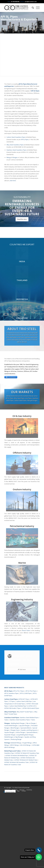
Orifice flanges (21, 808)
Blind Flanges (15, 803)
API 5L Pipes (25, 139)
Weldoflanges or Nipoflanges (14, 812)
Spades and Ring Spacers (29, 806)
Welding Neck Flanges (18, 799)
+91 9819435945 (15, 2)
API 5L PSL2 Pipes (31, 766)
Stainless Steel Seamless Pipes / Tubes (22, 795)
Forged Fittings (27, 818)
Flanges (15, 157)
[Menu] (37, 8)
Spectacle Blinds (26, 803)
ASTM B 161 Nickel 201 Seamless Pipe (27, 829)
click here (13, 181)
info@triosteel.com (30, 2)
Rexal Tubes (26, 706)
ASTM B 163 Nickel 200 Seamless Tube (16, 838)
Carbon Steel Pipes (11, 775)
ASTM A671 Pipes (24, 775)
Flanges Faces (15, 806)
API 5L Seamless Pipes (12, 769)
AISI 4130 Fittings (25, 821)
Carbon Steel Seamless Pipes (16, 137)
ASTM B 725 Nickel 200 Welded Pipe (17, 831)
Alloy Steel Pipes (10, 787)
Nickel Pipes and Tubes (13, 826)
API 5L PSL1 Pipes (19, 766)
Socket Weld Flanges (11, 801)
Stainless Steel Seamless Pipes (17, 150)
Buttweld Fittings (16, 818)
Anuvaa (27, 863)
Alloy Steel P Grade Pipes (25, 787)
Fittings (9, 157)
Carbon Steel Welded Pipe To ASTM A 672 (23, 781)
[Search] (32, 8)
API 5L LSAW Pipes (26, 769)
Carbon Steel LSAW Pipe (24, 777)
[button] (39, 857)
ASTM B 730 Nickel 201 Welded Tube (26, 835)
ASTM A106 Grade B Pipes (31, 784)
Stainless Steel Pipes (12, 793)
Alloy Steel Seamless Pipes (15, 145)
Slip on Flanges (31, 799)
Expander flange (10, 810)
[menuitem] (32, 8)
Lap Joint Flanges (24, 801)
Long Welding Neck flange (25, 810)
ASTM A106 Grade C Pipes (13, 784)
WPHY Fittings (14, 821)
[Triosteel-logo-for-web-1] (18, 8)
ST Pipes (12, 777)
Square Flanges (9, 808)
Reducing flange (16, 815)
